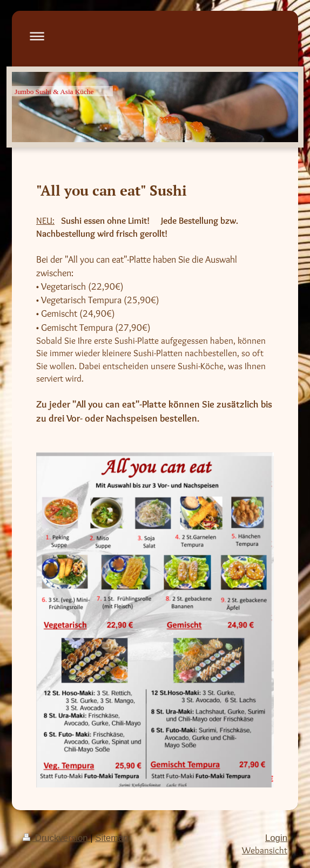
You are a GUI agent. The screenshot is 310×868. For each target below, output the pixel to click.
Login (276, 838)
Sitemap (112, 838)
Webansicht (265, 850)
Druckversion (56, 838)
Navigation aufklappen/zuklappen (155, 36)
